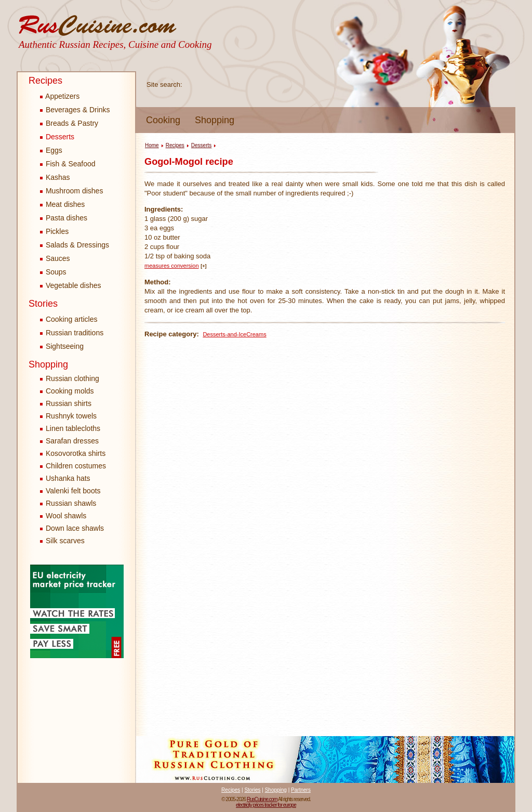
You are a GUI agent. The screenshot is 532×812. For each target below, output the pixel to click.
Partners (301, 790)
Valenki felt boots (73, 491)
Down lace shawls (75, 528)
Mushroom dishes (71, 191)
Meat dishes (62, 204)
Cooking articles (69, 319)
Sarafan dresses (72, 441)
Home (152, 145)
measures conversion (172, 266)
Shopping (215, 120)
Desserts (57, 137)
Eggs (51, 150)
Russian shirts (69, 403)
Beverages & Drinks (75, 110)
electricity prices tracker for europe (266, 805)
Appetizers (60, 96)
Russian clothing (72, 378)
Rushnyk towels (71, 416)
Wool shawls (66, 516)
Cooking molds (70, 391)
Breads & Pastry (69, 123)
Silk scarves (65, 541)
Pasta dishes (64, 218)
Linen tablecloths (73, 428)
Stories (43, 304)
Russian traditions (72, 333)
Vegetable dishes (71, 285)
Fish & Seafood (68, 164)
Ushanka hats (68, 478)
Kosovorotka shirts (76, 453)
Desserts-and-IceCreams (234, 334)
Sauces (55, 258)
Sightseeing (62, 346)
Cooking (163, 120)
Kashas (55, 177)
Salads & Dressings (75, 245)
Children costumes (76, 466)
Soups (53, 272)
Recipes (45, 81)
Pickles (54, 231)
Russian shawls (71, 503)
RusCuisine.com (262, 799)
